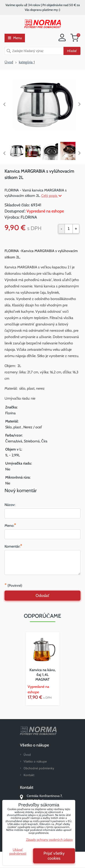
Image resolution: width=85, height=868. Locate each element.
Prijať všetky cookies (54, 856)
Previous (5, 104)
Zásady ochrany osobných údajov (49, 840)
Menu (15, 38)
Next (80, 104)
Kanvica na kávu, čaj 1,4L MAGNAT (43, 675)
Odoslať (42, 596)
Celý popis (52, 196)
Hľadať (72, 51)
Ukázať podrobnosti (18, 852)
